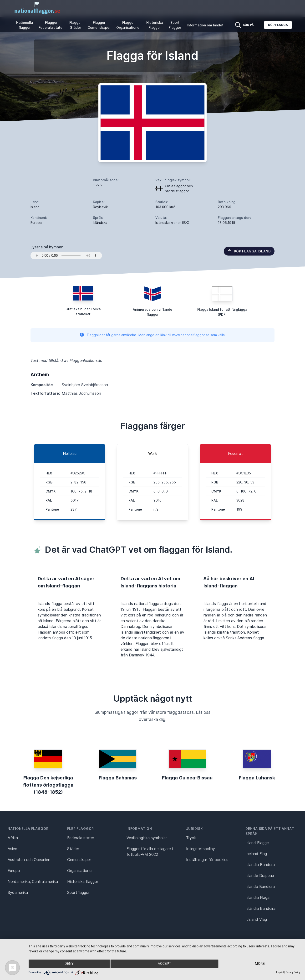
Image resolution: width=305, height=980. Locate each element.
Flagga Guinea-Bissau (187, 778)
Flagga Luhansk (257, 778)
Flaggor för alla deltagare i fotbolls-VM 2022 (150, 852)
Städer (73, 849)
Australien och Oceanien (29, 860)
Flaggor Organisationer (128, 25)
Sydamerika (18, 892)
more (260, 964)
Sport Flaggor (175, 25)
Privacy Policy (293, 972)
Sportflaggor (78, 892)
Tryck (191, 838)
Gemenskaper (79, 860)
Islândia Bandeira (260, 908)
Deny (69, 964)
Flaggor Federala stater (51, 25)
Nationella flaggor (25, 25)
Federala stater (81, 838)
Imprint (280, 972)
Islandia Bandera (260, 865)
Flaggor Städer (76, 25)
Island (35, 207)
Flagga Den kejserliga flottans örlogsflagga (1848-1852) (48, 785)
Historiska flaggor (83, 882)
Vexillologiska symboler (147, 838)
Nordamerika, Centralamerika (33, 882)
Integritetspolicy (201, 849)
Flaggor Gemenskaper (99, 25)
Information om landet (205, 25)
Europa (14, 871)
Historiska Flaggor (155, 25)
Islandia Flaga (257, 897)
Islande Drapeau (260, 876)
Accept (164, 964)
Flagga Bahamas (118, 778)
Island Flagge (257, 843)
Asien (12, 849)
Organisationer (80, 871)
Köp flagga (278, 25)
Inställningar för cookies (207, 860)
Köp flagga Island (249, 251)
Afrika (13, 838)
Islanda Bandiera (260, 886)
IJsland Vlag (256, 919)
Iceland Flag (256, 854)
